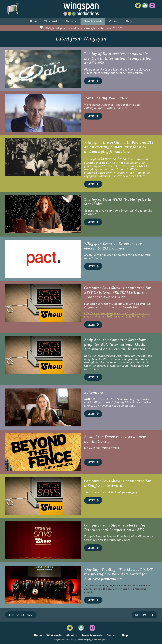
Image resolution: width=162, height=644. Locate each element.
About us (71, 21)
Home (34, 21)
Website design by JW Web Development (93, 640)
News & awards (93, 21)
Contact (114, 21)
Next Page (144, 615)
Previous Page (21, 615)
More (93, 81)
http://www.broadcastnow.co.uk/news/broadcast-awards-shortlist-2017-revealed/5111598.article (117, 315)
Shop (129, 21)
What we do (51, 21)
